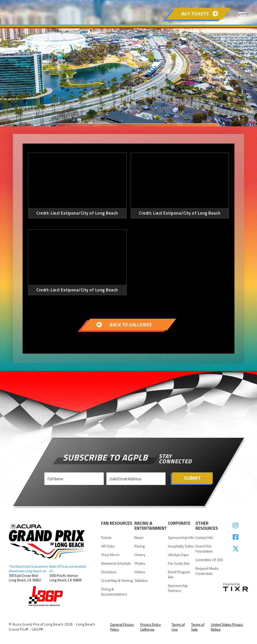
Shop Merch (110, 555)
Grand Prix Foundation (204, 549)
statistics (141, 581)
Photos (140, 563)
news (139, 538)
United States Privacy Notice (227, 627)
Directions (109, 572)
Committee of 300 (209, 560)
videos (140, 572)
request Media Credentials (207, 571)
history (140, 555)
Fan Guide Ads (179, 563)
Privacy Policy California (151, 627)
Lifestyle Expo (178, 555)
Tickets (106, 538)
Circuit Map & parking (117, 581)
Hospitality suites (181, 546)
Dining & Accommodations (114, 592)
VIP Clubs (108, 546)
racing (140, 546)
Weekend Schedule (116, 563)
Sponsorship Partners (178, 588)
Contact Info (204, 538)
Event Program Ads (179, 574)
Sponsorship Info (181, 538)
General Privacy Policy (122, 627)
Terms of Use (178, 627)
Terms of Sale (198, 627)
